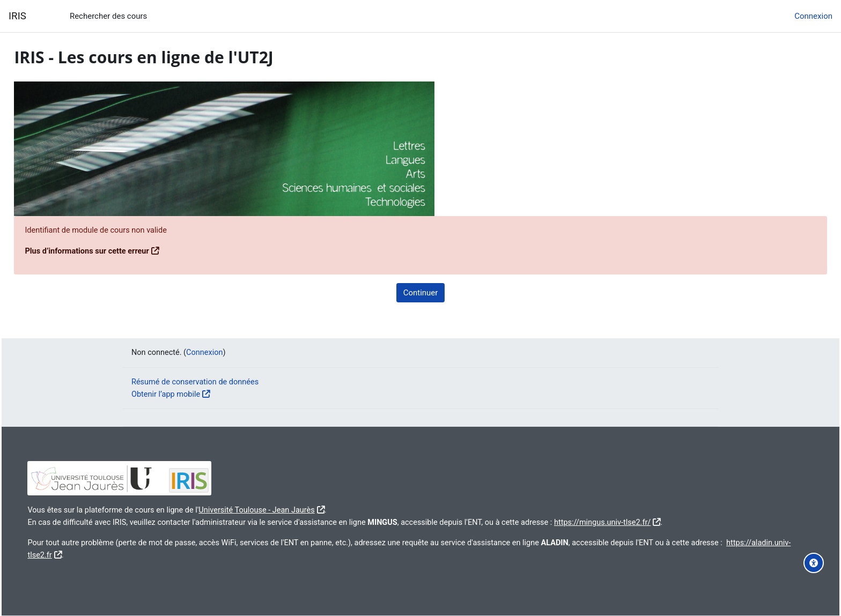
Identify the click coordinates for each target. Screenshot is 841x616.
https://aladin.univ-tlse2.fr (97, 554)
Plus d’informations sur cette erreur (113, 251)
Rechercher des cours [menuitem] (108, 16)
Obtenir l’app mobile (167, 394)
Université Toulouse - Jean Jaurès (289, 510)
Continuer (421, 293)
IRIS (17, 16)
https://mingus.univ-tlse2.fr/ (647, 522)
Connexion (813, 16)
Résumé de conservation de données (197, 382)
